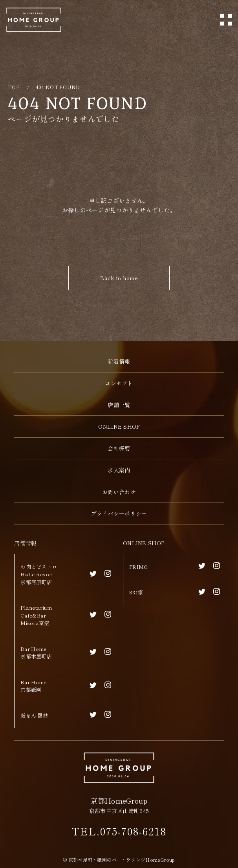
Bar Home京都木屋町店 (36, 653)
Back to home (119, 278)
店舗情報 (25, 543)
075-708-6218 (133, 831)
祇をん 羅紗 (34, 715)
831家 (136, 592)
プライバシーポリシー (119, 513)
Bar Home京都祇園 (33, 686)
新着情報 (119, 361)
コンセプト (119, 383)
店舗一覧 (119, 405)
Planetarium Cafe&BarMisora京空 (36, 615)
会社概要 (119, 448)
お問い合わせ (119, 492)
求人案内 (119, 470)
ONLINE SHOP (144, 543)
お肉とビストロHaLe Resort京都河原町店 (39, 574)
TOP (14, 87)
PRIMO (138, 567)
